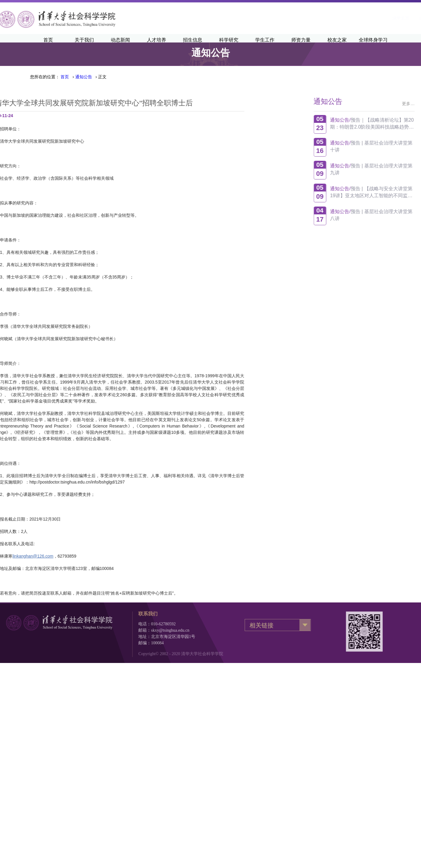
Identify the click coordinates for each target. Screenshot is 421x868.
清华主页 (324, 18)
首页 (65, 77)
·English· (381, 18)
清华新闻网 (353, 18)
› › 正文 (83, 77)
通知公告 (84, 77)
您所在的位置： (45, 77)
